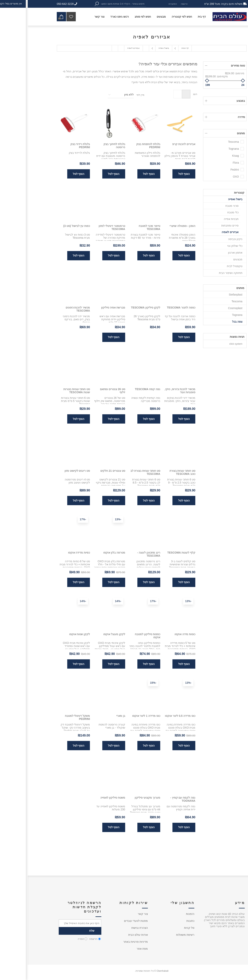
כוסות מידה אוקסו (157, 634)
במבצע (213, 101)
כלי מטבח (205, 212)
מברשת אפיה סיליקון (85, 308)
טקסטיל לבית (207, 266)
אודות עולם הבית (110, 935)
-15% (125, 683)
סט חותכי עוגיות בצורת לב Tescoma (118, 472)
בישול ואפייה (208, 199)
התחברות (145, 4)
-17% (55, 519)
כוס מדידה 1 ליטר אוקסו (118, 716)
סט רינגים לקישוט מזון (50, 471)
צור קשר (115, 914)
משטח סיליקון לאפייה (85, 798)
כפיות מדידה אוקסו (51, 553)
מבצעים (210, 259)
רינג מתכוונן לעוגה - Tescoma (121, 554)
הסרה (53, 939)
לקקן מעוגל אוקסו (87, 634)
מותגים (213, 133)
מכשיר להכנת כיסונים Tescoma (50, 309)
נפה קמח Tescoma (120, 389)
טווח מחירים (210, 66)
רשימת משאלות (158, 935)
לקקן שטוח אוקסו (52, 634)
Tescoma (206, 142)
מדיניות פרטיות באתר (108, 942)
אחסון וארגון (208, 253)
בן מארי (93, 716)
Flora (208, 163)
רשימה (150, 94)
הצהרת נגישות (112, 928)
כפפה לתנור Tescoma (153, 308)
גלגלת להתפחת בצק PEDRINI (121, 146)
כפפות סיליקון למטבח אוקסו (120, 636)
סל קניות (161, 928)
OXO (208, 177)
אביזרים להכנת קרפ (156, 144)
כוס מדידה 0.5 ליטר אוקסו (152, 716)
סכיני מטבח (204, 206)
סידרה (214, 117)
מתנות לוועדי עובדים (108, 921)
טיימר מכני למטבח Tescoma (122, 227)
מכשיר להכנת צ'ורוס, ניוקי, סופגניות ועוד (152, 391)
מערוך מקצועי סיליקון (120, 798)
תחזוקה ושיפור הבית (203, 273)
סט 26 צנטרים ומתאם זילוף (85, 391)
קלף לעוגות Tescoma (154, 553)
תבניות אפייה (203, 219)
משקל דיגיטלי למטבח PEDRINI (50, 717)
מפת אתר (115, 949)
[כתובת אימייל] (52, 923)
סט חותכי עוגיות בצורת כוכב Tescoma (155, 472)
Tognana (206, 149)
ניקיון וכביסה (208, 239)
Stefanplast (208, 295)
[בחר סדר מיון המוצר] (93, 95)
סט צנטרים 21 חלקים (85, 471)
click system (208, 344)
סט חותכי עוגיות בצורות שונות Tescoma (49, 391)
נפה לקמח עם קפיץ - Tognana (155, 799)
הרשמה (156, 4)
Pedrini (207, 170)
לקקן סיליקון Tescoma (118, 308)
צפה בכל (210, 322)
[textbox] (95, 4)
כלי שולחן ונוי (207, 246)
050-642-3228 (39, 4)
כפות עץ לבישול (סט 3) (49, 226)
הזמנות (162, 914)
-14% (90, 601)
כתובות (163, 921)
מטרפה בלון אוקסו (87, 553)
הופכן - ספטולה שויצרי (155, 226)
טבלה (158, 94)
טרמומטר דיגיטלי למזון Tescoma (84, 227)
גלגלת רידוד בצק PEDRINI (53, 146)
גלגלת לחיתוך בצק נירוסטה (87, 146)
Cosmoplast (208, 308)
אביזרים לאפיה (202, 232)
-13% (90, 519)
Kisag (208, 156)
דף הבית (157, 48)
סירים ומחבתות (202, 226)
